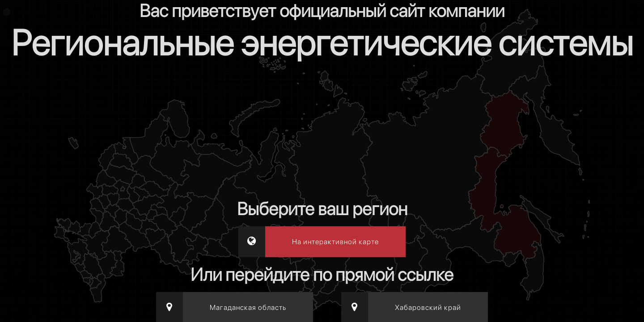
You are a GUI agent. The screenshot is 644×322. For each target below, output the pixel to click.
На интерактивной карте (335, 242)
